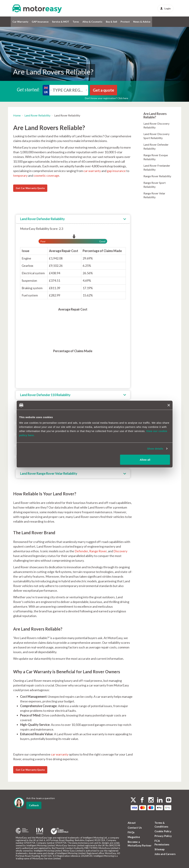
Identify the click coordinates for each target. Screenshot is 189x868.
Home (17, 115)
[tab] (73, 219)
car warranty (92, 171)
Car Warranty (20, 22)
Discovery (120, 551)
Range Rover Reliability (157, 176)
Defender (81, 551)
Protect (125, 22)
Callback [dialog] (34, 805)
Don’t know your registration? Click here (107, 98)
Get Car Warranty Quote (30, 188)
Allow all (145, 460)
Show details (155, 449)
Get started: (28, 89)
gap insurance (116, 171)
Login (165, 8)
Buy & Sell (111, 22)
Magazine (134, 837)
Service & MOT (61, 22)
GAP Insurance (40, 22)
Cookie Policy (163, 831)
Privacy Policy (163, 836)
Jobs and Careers (165, 854)
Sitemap (160, 849)
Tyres (76, 22)
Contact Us (135, 828)
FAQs (131, 832)
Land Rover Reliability (37, 115)
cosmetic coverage (46, 175)
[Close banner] (169, 405)
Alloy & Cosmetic (92, 22)
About (132, 823)
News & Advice (142, 22)
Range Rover (98, 551)
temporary (20, 175)
